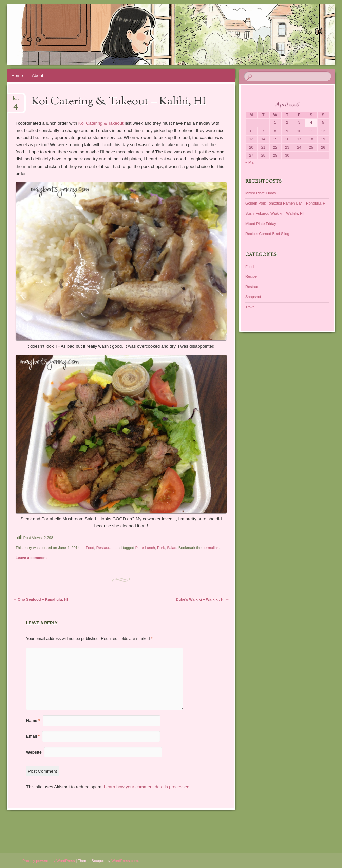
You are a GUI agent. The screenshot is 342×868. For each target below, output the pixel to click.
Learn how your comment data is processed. (147, 787)
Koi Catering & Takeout (101, 123)
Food (90, 548)
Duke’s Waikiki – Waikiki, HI (203, 599)
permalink (211, 548)
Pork (161, 548)
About (38, 75)
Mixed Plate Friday (261, 193)
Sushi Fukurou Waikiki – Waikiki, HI (274, 213)
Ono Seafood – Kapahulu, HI (40, 599)
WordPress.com (125, 861)
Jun (16, 101)
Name (33, 721)
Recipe (251, 276)
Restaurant (106, 548)
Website (34, 752)
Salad (172, 548)
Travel (250, 307)
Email (33, 736)
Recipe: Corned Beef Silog (267, 234)
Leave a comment (31, 558)
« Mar (250, 162)
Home (17, 75)
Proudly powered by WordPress (49, 861)
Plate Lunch (145, 548)
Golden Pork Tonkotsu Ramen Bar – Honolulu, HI (286, 203)
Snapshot (253, 297)
